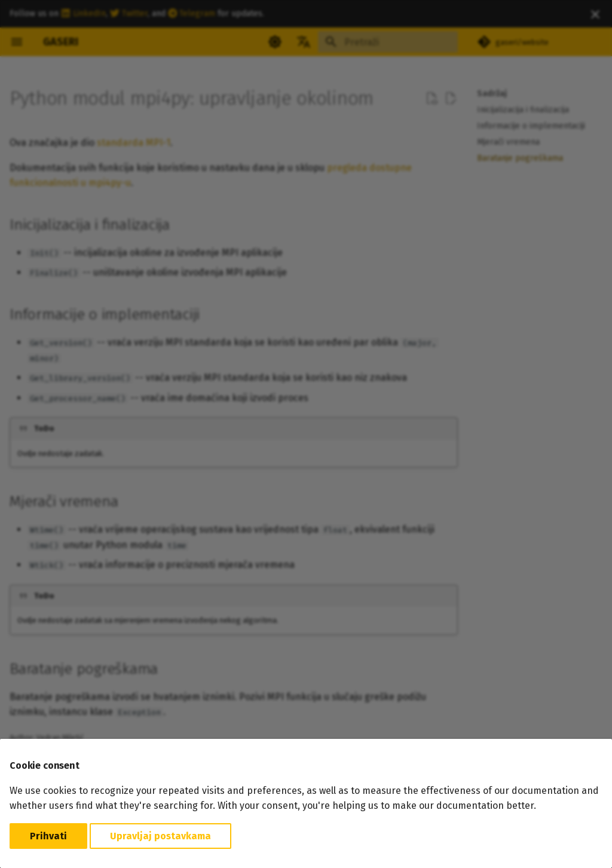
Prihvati (48, 836)
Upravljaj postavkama (160, 836)
